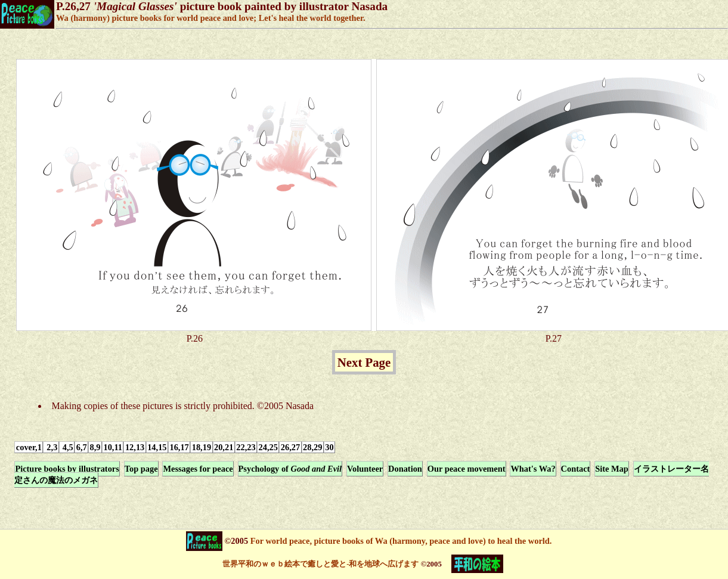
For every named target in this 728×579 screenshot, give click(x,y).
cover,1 (29, 447)
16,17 (179, 447)
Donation (405, 469)
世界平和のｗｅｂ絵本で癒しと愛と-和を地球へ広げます (320, 564)
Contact (576, 469)
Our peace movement (467, 469)
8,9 (95, 447)
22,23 (246, 447)
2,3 (51, 447)
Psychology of (290, 469)
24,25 (268, 447)
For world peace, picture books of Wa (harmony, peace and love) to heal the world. (400, 541)
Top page (141, 469)
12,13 (135, 447)
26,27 (290, 447)
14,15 (157, 447)
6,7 (82, 447)
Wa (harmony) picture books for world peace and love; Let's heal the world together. (211, 18)
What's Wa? (533, 469)
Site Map (612, 469)
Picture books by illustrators (67, 469)
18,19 (202, 447)
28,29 (312, 447)
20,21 (224, 447)
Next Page (364, 362)
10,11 (113, 447)
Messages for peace (198, 469)
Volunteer (365, 469)
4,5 (67, 447)
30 (329, 447)
